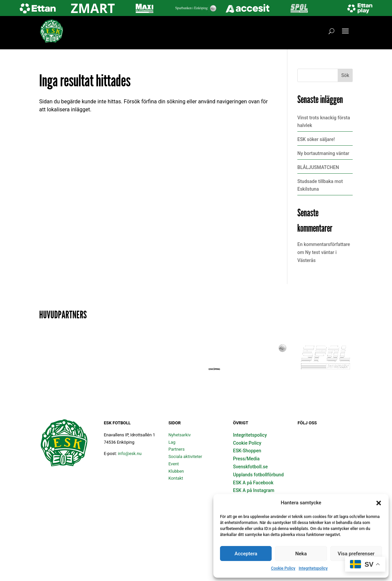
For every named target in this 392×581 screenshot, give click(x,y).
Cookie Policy (283, 568)
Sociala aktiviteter (185, 456)
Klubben (176, 471)
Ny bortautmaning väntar (323, 153)
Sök (345, 75)
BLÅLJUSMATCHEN (318, 167)
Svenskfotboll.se (250, 467)
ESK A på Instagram (254, 490)
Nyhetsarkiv (179, 435)
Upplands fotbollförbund (258, 475)
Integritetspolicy (313, 568)
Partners (176, 449)
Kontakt (176, 478)
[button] (379, 503)
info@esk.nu (130, 453)
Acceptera (246, 554)
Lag (172, 442)
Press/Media (246, 459)
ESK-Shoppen (247, 451)
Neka (301, 554)
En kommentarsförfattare (324, 244)
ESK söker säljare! (316, 139)
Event (173, 464)
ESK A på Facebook (253, 483)
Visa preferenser (356, 554)
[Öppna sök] (331, 31)
